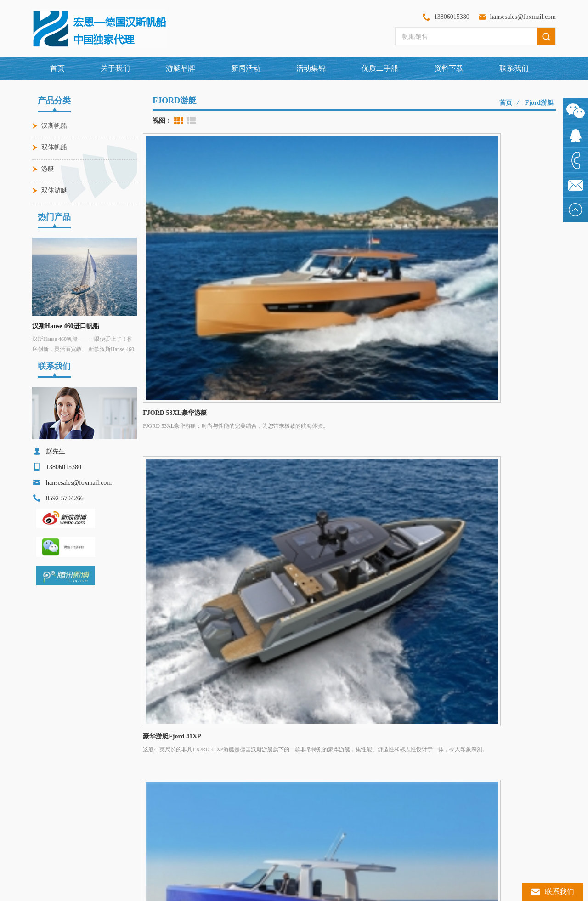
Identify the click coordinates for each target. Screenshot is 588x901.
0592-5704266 (290, 789)
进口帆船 (52, 805)
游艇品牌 (206, 732)
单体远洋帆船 (58, 852)
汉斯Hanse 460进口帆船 (66, 326)
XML (471, 732)
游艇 (48, 169)
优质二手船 (380, 68)
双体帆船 (54, 147)
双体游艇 (54, 190)
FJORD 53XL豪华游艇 (183, 821)
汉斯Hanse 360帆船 (179, 852)
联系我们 (514, 68)
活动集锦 (311, 68)
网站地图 (409, 732)
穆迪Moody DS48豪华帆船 (188, 805)
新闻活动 (246, 68)
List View (191, 121)
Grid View (179, 121)
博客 (525, 732)
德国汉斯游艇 (58, 821)
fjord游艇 (539, 103)
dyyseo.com (327, 890)
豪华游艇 (52, 789)
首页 (57, 68)
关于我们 (115, 68)
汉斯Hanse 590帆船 (179, 836)
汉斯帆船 (54, 126)
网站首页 (71, 732)
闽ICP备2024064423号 (368, 890)
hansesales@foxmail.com (523, 17)
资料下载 (449, 68)
